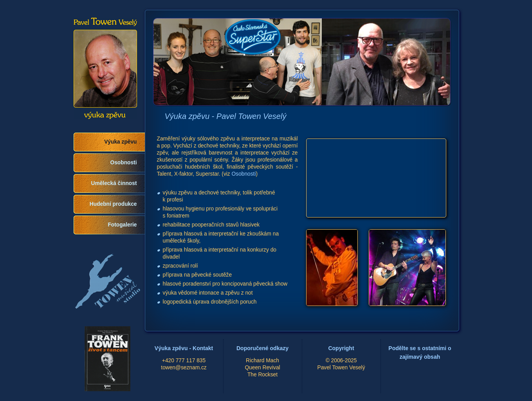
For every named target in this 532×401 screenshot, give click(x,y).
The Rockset (262, 375)
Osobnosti (124, 163)
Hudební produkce (113, 204)
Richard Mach (262, 361)
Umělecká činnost (114, 183)
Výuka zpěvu (120, 142)
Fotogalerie (122, 225)
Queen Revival (262, 368)
